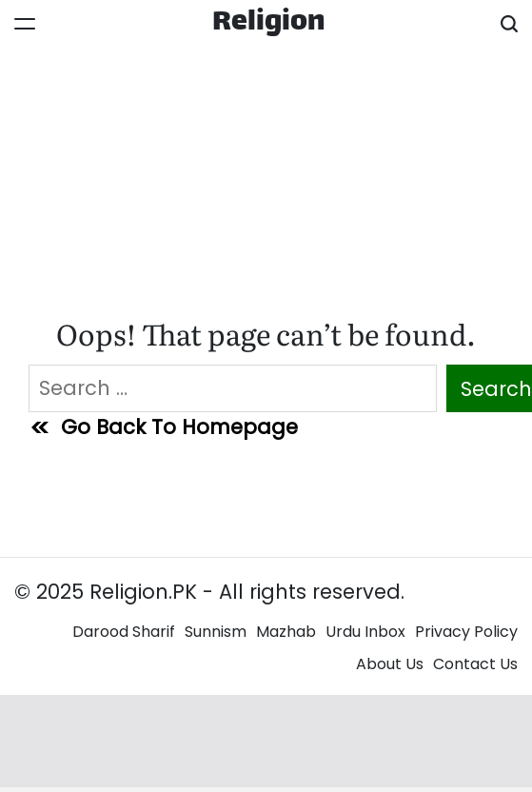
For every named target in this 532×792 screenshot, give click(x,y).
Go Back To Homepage (163, 427)
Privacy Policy (466, 632)
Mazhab (286, 632)
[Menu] (25, 24)
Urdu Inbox (365, 632)
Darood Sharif (124, 632)
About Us (390, 664)
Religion (268, 24)
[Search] (509, 24)
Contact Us (475, 664)
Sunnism (216, 632)
